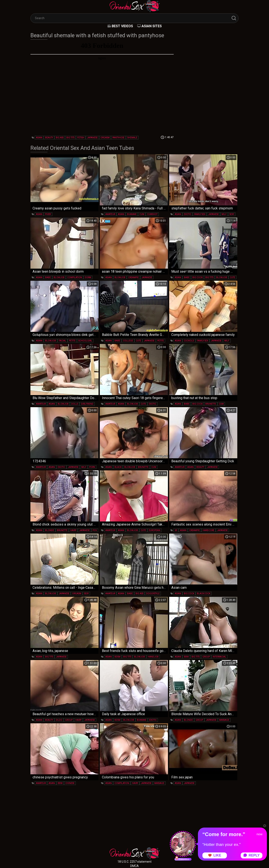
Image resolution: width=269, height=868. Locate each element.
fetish (81, 138)
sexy (232, 214)
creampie (133, 277)
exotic (188, 214)
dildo (59, 720)
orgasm (105, 138)
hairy (73, 530)
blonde (50, 530)
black (118, 467)
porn (92, 467)
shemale (132, 138)
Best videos (122, 26)
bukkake (132, 214)
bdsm (117, 657)
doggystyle (153, 594)
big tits (70, 138)
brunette (211, 404)
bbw (186, 657)
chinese (70, 783)
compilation (75, 277)
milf (224, 214)
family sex (200, 214)
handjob (153, 657)
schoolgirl (85, 341)
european (155, 530)
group (206, 657)
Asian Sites (152, 26)
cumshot (152, 214)
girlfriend (87, 404)
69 (176, 530)
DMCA (134, 866)
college (128, 341)
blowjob (59, 277)
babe (48, 277)
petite (72, 341)
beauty (49, 138)
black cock (204, 594)
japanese (92, 138)
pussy (48, 214)
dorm (88, 277)
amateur (110, 214)
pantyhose (118, 138)
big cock (197, 277)
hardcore (208, 530)
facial (62, 341)
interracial (219, 657)
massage (224, 720)
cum (142, 214)
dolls (75, 404)
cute (233, 277)
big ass (60, 138)
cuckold (189, 341)
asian (39, 138)
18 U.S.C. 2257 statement (134, 862)
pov (95, 530)
